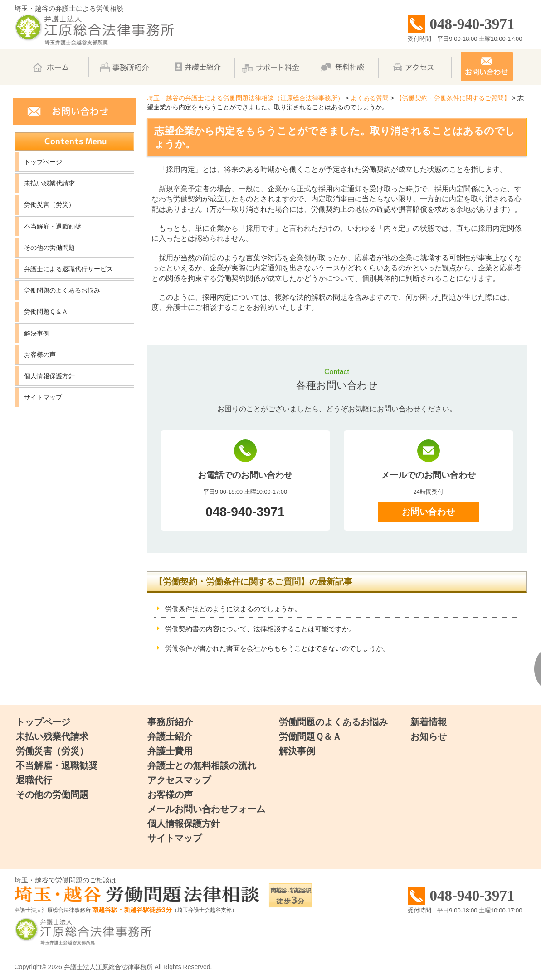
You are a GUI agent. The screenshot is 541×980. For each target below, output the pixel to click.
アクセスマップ (179, 780)
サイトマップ (43, 397)
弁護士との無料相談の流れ (202, 765)
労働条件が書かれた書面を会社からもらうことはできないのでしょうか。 (277, 648)
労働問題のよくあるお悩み (62, 290)
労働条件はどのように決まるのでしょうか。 (233, 609)
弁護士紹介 (170, 736)
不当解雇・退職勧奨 (53, 226)
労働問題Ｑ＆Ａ (46, 312)
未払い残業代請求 (49, 183)
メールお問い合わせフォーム (206, 809)
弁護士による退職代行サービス (68, 269)
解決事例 (37, 333)
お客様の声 (40, 355)
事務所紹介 (170, 722)
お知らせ (429, 736)
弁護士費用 (170, 751)
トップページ (43, 162)
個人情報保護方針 (49, 376)
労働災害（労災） (49, 205)
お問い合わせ (428, 512)
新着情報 (429, 722)
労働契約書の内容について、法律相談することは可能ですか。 (260, 629)
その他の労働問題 (49, 248)
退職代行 (34, 780)
